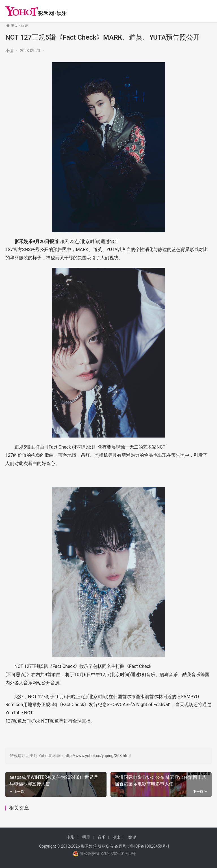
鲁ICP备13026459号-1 (150, 846)
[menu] (205, 9)
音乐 (101, 837)
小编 (9, 51)
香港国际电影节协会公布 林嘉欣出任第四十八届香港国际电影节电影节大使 (160, 781)
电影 (71, 837)
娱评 (25, 25)
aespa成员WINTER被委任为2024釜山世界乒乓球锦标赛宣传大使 (54, 781)
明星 (86, 837)
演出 (117, 837)
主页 (14, 25)
